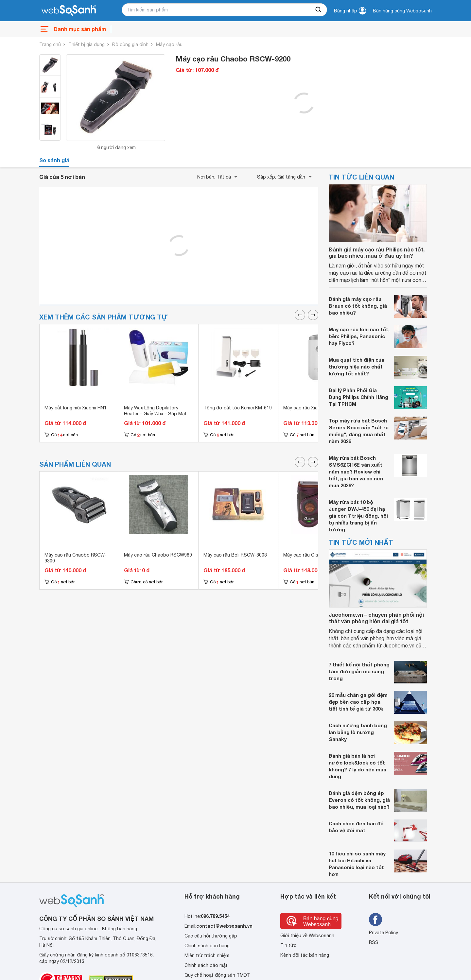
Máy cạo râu (169, 44)
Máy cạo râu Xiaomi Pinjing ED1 (317, 408)
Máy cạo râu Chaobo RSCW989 (158, 555)
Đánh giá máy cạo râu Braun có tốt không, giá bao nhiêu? (358, 306)
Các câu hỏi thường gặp (211, 936)
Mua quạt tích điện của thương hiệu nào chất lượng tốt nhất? (357, 367)
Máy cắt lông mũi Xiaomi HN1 (76, 408)
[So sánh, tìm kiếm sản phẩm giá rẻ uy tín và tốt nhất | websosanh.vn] (69, 11)
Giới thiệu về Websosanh (307, 936)
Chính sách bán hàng (207, 946)
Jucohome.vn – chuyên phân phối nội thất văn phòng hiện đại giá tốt (376, 618)
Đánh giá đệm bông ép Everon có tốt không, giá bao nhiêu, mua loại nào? (359, 800)
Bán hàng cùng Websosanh (402, 11)
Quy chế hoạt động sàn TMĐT (217, 975)
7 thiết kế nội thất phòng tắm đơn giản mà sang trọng (359, 671)
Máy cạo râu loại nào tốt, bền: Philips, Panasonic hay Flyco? (359, 336)
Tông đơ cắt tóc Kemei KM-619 (238, 408)
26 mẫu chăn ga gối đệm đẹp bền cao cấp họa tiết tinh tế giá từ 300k (358, 702)
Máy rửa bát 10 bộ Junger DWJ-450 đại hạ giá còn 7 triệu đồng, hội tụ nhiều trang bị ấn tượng (358, 516)
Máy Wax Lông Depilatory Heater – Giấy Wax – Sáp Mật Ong (155, 414)
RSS (374, 942)
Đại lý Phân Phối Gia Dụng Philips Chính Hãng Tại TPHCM (358, 397)
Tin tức (288, 945)
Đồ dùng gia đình (130, 44)
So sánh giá (54, 160)
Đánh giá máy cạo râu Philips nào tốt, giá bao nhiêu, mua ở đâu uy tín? (377, 252)
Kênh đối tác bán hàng (305, 955)
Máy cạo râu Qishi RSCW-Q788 (317, 555)
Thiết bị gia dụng (87, 44)
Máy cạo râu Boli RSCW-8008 (235, 555)
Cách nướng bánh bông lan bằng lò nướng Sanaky (358, 732)
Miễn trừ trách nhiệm (207, 955)
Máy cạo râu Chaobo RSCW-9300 (76, 558)
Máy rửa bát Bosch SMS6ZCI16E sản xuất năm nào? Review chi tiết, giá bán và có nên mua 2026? (356, 472)
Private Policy (384, 933)
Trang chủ (50, 44)
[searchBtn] (319, 10)
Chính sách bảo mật (206, 965)
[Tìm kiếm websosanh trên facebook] (375, 920)
